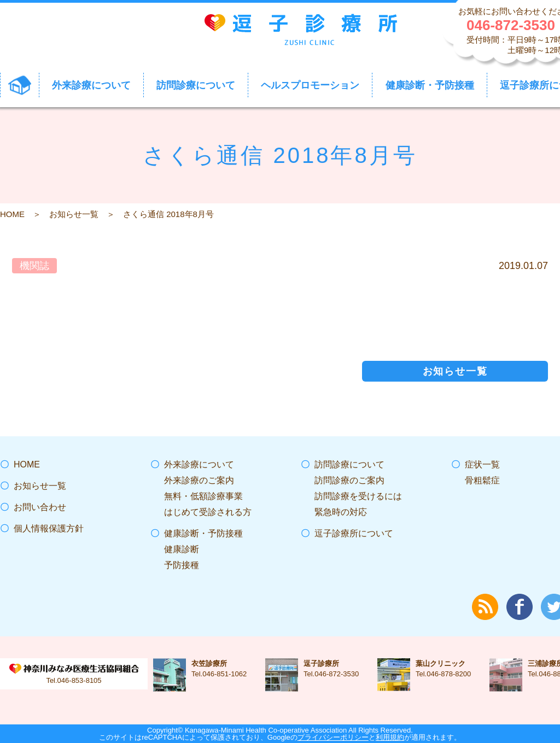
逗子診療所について (354, 533)
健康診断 (182, 549)
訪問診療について (349, 464)
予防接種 (182, 565)
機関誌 (34, 266)
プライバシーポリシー (333, 737)
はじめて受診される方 (208, 512)
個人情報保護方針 (49, 528)
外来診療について (199, 464)
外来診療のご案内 (199, 480)
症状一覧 (482, 464)
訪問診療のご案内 (349, 480)
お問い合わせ (40, 507)
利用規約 (390, 737)
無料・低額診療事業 (203, 496)
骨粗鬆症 (482, 480)
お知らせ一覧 (74, 214)
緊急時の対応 (341, 512)
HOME (12, 214)
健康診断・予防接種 (203, 533)
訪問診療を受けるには (358, 496)
